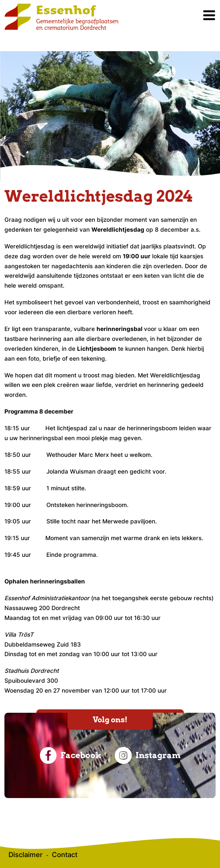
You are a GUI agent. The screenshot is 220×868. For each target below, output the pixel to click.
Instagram (148, 755)
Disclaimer (26, 855)
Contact (65, 855)
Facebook (71, 755)
